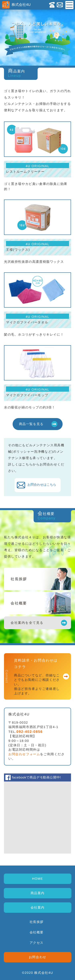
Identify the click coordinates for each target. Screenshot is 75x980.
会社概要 (36, 932)
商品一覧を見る (31, 424)
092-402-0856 (29, 732)
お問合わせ (37, 957)
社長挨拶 (36, 922)
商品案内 (37, 893)
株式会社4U (16, 5)
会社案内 (37, 907)
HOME (37, 879)
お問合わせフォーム (24, 754)
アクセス (36, 943)
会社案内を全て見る (27, 623)
